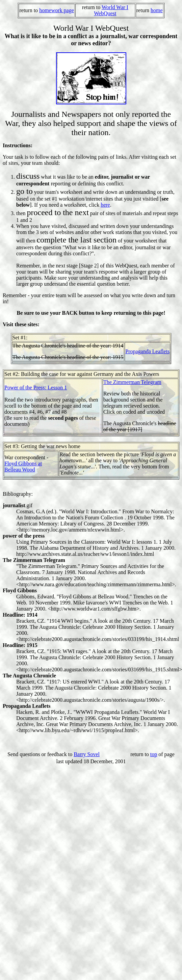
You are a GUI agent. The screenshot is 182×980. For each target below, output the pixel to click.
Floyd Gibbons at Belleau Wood (23, 467)
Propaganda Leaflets (147, 351)
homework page (57, 10)
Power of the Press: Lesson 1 (36, 388)
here (105, 205)
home (157, 10)
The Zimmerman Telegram (132, 382)
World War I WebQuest (111, 10)
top (154, 754)
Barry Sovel (87, 754)
